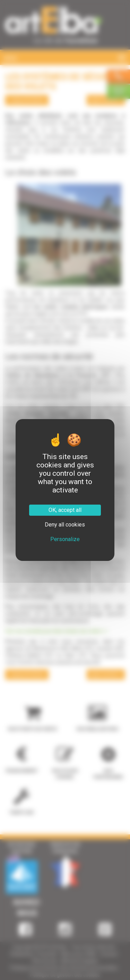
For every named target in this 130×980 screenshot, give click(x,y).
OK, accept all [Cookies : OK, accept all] (65, 510)
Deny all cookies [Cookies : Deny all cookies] (65, 525)
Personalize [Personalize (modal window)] (65, 539)
